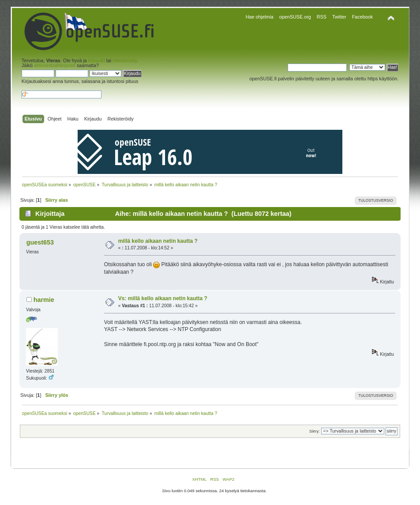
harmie (44, 300)
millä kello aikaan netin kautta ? (158, 241)
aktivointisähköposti (55, 65)
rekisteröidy (124, 60)
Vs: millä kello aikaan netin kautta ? (163, 298)
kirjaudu (97, 60)
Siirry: (314, 431)
